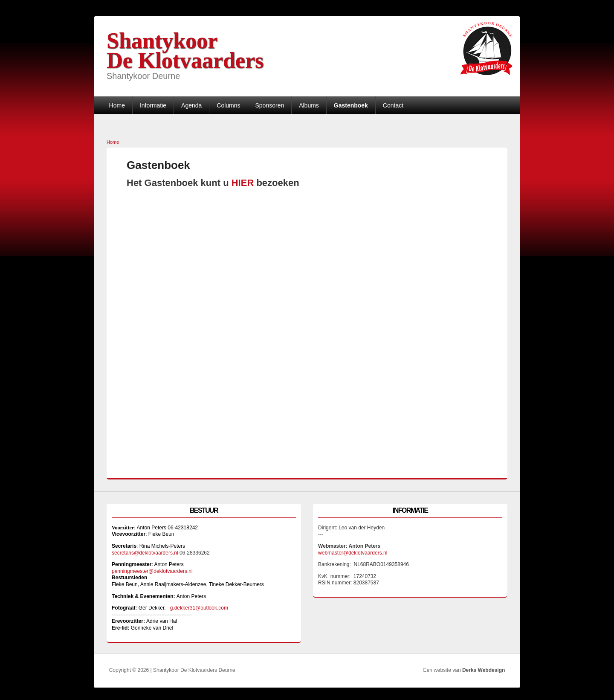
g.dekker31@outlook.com (199, 608)
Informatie (153, 105)
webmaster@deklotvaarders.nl (353, 553)
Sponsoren (269, 105)
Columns (228, 105)
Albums (309, 105)
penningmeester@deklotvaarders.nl (152, 571)
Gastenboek (351, 105)
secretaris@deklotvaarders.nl (145, 553)
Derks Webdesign (484, 670)
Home (117, 105)
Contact (393, 105)
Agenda (191, 105)
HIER (244, 183)
